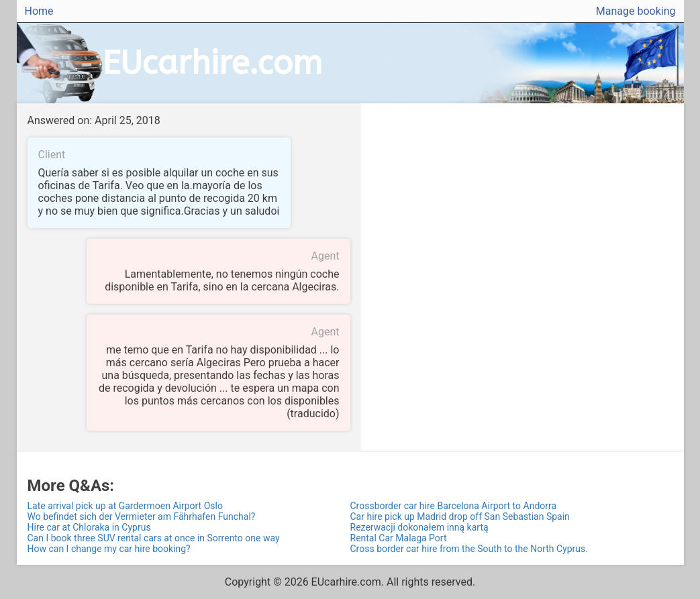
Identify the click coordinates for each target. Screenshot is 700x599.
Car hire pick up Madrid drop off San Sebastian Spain (460, 516)
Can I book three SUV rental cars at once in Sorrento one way (154, 538)
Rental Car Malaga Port (399, 538)
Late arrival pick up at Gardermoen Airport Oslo (125, 506)
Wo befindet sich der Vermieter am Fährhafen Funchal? (142, 516)
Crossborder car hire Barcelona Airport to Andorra (454, 506)
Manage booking (636, 11)
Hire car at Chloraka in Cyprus (89, 527)
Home (39, 11)
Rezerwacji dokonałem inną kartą (419, 527)
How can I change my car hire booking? (109, 549)
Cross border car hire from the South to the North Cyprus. (469, 549)
